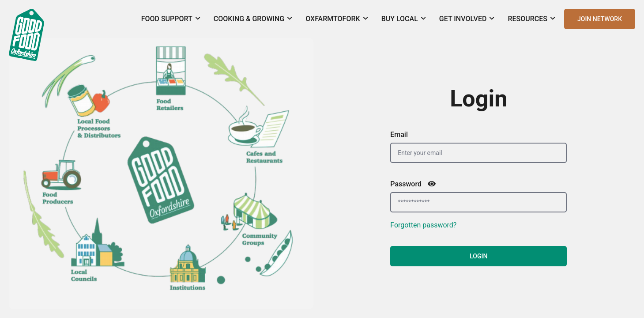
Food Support (171, 19)
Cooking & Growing (253, 19)
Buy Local (404, 19)
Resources (531, 19)
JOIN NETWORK (600, 19)
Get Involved (467, 19)
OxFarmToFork (337, 19)
